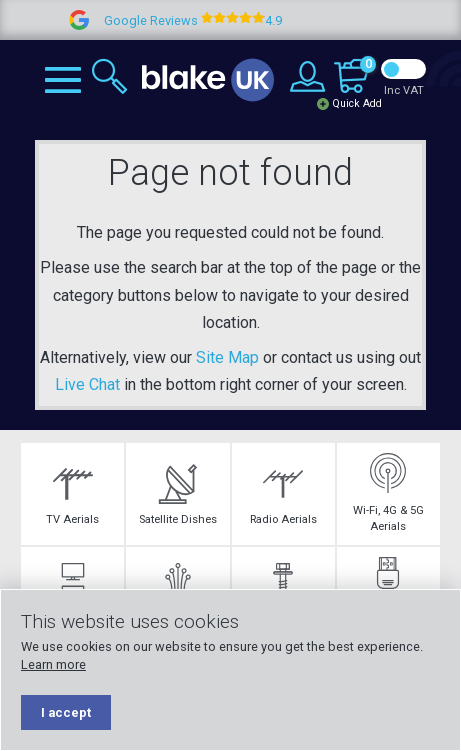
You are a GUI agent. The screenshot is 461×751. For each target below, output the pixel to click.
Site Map (227, 357)
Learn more (53, 664)
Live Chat (87, 384)
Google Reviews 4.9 (207, 20)
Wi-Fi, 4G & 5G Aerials (388, 493)
